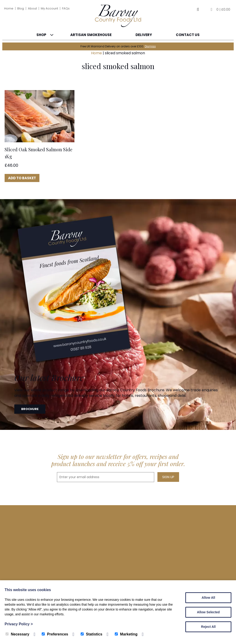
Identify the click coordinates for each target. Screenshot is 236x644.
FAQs (66, 8)
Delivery (144, 35)
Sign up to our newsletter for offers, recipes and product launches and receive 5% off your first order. (118, 460)
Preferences (55, 634)
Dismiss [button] (150, 46)
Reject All (208, 627)
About (32, 8)
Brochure (30, 409)
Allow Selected (208, 612)
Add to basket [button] (22, 178)
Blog (21, 8)
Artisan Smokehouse (91, 35)
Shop (41, 35)
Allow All (208, 598)
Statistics (91, 634)
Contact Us (188, 35)
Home (9, 8)
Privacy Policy (19, 624)
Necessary (17, 634)
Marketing (126, 634)
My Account (49, 8)
